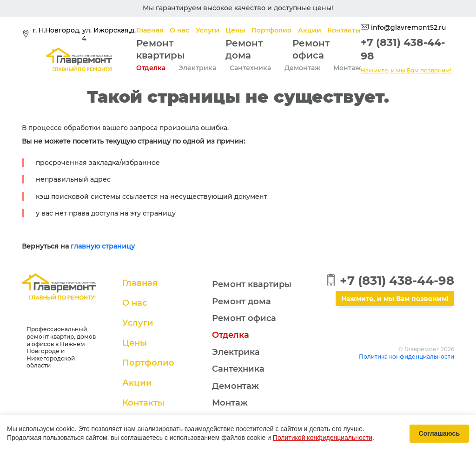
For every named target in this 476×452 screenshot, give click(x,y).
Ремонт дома (241, 301)
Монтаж (347, 68)
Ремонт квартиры (252, 284)
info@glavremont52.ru (408, 27)
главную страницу (103, 246)
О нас (179, 30)
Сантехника (250, 68)
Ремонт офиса (244, 318)
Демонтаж (302, 68)
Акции (310, 30)
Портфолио (271, 30)
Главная (150, 30)
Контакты (344, 30)
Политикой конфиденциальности (323, 438)
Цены (235, 30)
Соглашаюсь (439, 433)
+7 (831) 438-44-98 (397, 281)
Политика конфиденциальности (407, 357)
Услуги (208, 30)
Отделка (151, 68)
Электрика (197, 68)
